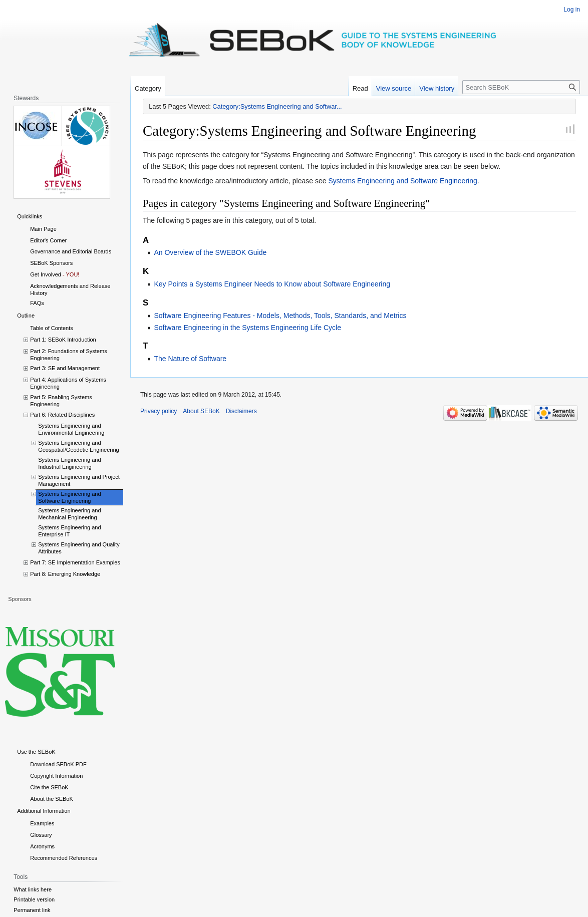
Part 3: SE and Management (65, 368)
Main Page (43, 229)
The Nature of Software (190, 359)
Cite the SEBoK (49, 787)
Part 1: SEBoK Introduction (63, 340)
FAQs (37, 303)
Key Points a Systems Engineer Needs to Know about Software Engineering (272, 284)
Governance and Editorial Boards (71, 251)
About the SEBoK (52, 799)
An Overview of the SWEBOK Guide (210, 252)
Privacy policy (159, 411)
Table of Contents (52, 328)
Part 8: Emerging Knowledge (65, 574)
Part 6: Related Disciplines (62, 415)
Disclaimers (241, 411)
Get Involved (46, 274)
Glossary (41, 835)
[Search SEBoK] (521, 87)
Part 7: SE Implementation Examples (75, 562)
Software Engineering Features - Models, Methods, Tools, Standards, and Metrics (280, 316)
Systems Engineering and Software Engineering (402, 181)
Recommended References (64, 858)
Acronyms (42, 846)
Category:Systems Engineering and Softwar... (277, 106)
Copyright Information (56, 776)
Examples (42, 823)
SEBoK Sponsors (51, 263)
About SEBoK (201, 411)
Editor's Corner (48, 240)
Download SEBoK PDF (58, 764)
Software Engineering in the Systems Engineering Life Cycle (247, 328)
